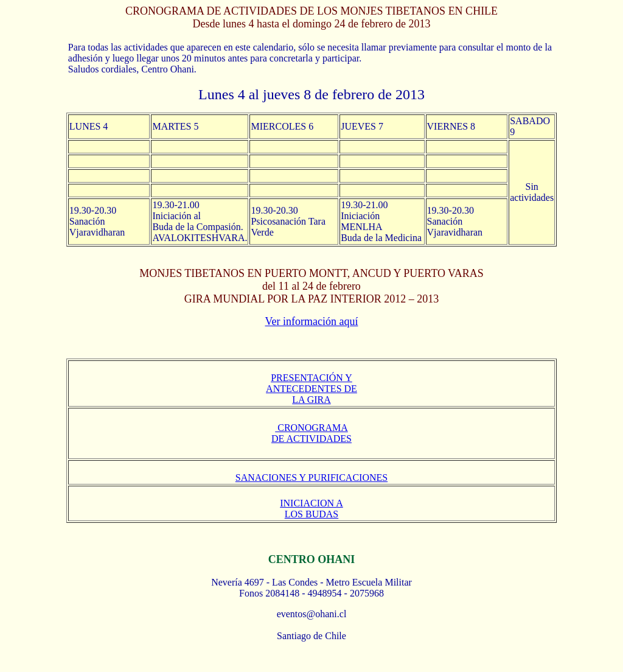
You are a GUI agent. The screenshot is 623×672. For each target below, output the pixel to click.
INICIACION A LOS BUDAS (311, 509)
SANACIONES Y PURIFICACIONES (311, 478)
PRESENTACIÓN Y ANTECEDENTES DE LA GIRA (311, 389)
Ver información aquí (312, 321)
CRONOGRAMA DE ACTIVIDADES (311, 433)
